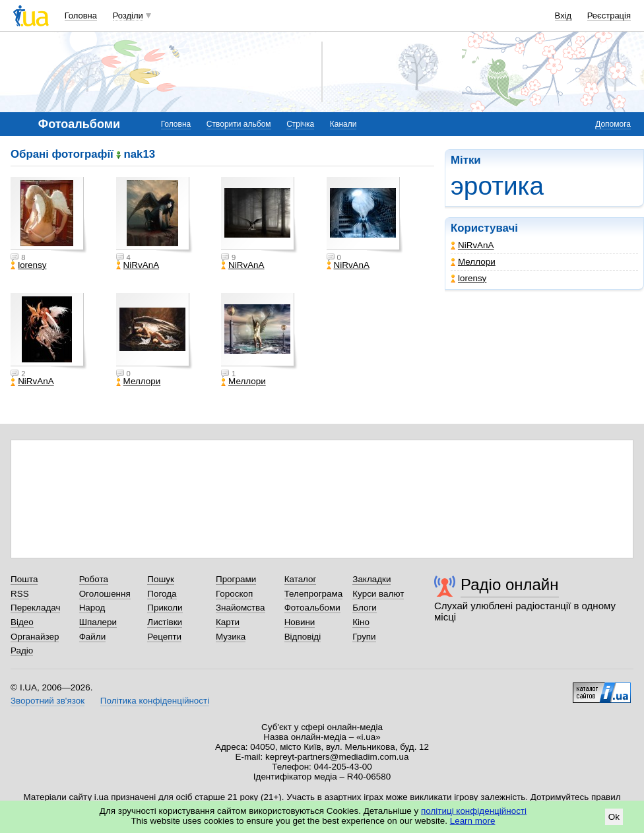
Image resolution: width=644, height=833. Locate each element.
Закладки (371, 579)
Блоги (365, 608)
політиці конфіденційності (474, 811)
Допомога (613, 124)
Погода (162, 594)
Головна (81, 16)
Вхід (563, 16)
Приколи (165, 608)
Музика (231, 637)
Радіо (22, 650)
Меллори (473, 262)
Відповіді (303, 637)
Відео (22, 622)
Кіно (361, 622)
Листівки (165, 622)
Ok (614, 817)
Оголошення (105, 594)
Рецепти (164, 637)
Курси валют (378, 594)
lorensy (468, 278)
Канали (343, 124)
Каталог (301, 579)
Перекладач (35, 608)
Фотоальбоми (312, 608)
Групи (364, 637)
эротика (497, 186)
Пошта (24, 579)
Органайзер (35, 637)
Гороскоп (234, 594)
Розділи (128, 16)
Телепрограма (314, 594)
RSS (20, 594)
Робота (94, 579)
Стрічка (300, 124)
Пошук (161, 579)
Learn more (473, 821)
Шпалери (98, 622)
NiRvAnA (472, 245)
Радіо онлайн (510, 584)
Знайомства (241, 608)
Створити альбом (239, 124)
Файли (93, 637)
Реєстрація (609, 16)
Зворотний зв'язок (48, 701)
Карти (228, 622)
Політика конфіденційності (155, 701)
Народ (92, 608)
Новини (300, 622)
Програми (236, 579)
